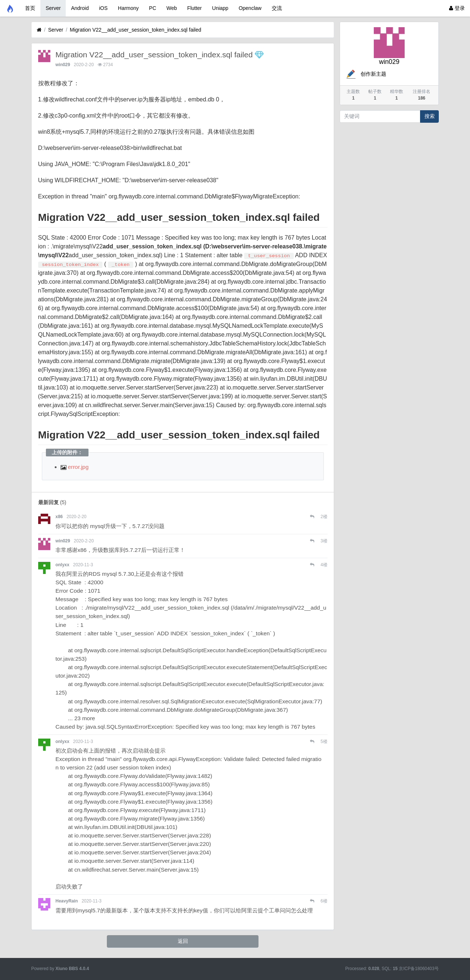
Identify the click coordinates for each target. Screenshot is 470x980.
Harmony (128, 8)
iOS (103, 8)
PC (153, 8)
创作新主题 (366, 74)
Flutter (195, 8)
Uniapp (220, 8)
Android (80, 8)
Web (172, 8)
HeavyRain (67, 901)
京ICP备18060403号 (419, 969)
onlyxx (62, 565)
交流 (277, 8)
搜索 (430, 116)
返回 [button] (183, 941)
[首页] (39, 30)
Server (53, 8)
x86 (59, 517)
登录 (457, 8)
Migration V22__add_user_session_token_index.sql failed (135, 30)
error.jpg (75, 467)
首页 (30, 8)
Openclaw (250, 8)
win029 (63, 65)
